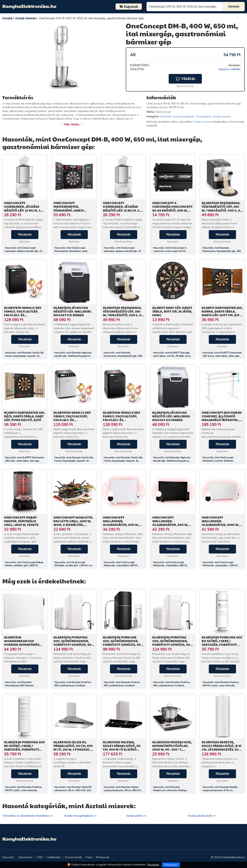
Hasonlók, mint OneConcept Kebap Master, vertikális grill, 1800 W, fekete (24, 566)
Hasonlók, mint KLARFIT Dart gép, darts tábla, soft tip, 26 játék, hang (172, 354)
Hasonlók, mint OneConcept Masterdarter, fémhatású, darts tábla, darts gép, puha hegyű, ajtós (73, 251)
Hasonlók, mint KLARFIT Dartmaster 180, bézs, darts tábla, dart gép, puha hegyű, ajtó (24, 461)
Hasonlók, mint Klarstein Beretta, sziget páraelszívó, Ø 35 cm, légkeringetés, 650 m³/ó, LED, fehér (221, 790)
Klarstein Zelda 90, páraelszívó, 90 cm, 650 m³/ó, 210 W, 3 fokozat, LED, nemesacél (73, 748)
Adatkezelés (54, 857)
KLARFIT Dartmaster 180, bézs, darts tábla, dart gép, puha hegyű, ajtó (25, 416)
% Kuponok (103, 857)
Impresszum (26, 857)
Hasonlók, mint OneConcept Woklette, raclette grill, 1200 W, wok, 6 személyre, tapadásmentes (74, 566)
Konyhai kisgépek (184, 117)
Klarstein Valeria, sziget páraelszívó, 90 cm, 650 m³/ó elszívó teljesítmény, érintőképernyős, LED (122, 749)
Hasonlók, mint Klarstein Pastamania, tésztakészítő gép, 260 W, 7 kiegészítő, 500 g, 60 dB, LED (222, 251)
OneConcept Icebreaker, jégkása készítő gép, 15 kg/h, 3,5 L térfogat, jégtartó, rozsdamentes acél (25, 210)
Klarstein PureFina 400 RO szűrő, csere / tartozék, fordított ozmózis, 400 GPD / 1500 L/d (24, 749)
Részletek (25, 235)
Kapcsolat (8, 857)
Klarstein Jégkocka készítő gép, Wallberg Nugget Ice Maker (72, 311)
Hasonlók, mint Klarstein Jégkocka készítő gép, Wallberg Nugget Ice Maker (73, 356)
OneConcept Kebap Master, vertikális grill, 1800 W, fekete (21, 521)
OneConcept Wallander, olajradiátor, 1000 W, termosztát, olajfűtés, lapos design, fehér (221, 525)
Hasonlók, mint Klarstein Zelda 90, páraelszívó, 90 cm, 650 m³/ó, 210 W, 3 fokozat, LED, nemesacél (73, 790)
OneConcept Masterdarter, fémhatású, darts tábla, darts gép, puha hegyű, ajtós (73, 210)
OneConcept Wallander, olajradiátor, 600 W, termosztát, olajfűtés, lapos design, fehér (123, 525)
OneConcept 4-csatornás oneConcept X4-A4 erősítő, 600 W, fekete (172, 208)
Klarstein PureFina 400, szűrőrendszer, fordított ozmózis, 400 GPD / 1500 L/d (73, 643)
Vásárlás (185, 79)
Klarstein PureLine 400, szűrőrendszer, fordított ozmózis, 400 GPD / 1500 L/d (123, 643)
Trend (89, 857)
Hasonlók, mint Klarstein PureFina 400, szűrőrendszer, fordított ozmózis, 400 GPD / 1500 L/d (73, 686)
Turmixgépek (203, 117)
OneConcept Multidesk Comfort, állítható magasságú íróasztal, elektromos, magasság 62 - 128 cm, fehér (222, 420)
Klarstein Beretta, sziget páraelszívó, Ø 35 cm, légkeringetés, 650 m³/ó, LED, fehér (222, 748)
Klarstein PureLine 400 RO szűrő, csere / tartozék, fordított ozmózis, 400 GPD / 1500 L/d (222, 645)
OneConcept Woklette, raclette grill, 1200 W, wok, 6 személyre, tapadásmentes (73, 523)
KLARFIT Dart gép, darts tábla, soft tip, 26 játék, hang (172, 311)
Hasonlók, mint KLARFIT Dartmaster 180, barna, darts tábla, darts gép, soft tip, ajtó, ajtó (222, 356)
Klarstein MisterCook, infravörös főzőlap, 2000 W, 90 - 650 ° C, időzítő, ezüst (172, 748)
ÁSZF (40, 857)
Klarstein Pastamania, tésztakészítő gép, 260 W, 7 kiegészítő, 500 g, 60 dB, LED (222, 208)
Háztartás (166, 117)
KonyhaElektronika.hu (29, 6)
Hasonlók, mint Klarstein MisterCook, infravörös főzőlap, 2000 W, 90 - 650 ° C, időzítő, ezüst (172, 790)
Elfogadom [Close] (171, 865)
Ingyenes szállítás (230, 69)
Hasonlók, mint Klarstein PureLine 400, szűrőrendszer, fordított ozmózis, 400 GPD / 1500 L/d (122, 686)
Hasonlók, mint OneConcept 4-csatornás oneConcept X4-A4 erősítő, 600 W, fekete (170, 251)
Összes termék (73, 857)
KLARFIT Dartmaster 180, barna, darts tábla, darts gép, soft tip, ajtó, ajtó (222, 313)
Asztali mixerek (222, 117)
